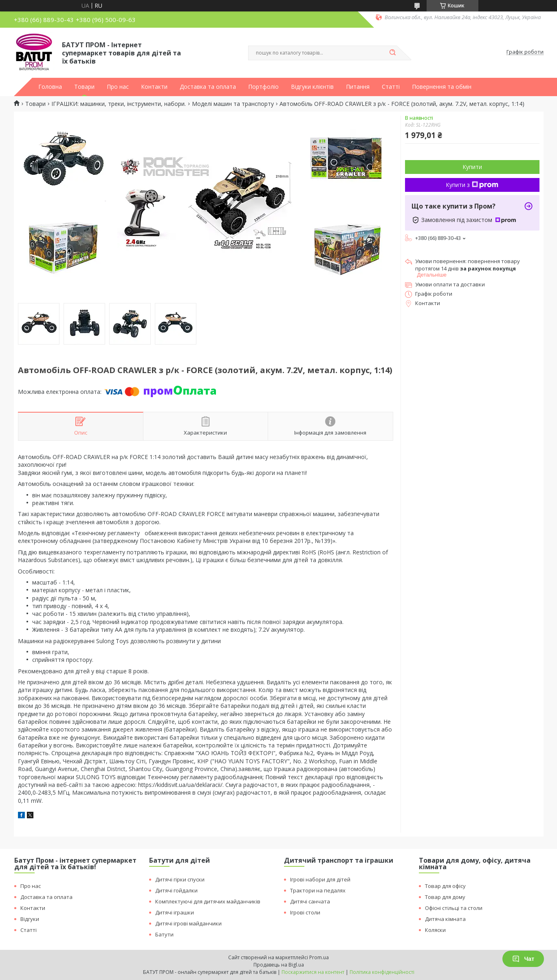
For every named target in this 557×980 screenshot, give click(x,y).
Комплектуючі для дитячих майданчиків (208, 901)
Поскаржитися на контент (313, 972)
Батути (164, 934)
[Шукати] (393, 53)
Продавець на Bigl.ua (279, 965)
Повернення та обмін (442, 87)
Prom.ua (319, 957)
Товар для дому (445, 897)
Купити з (472, 185)
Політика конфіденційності (382, 972)
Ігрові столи (305, 912)
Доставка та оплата (208, 87)
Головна (50, 87)
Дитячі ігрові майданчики (188, 923)
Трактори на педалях (318, 890)
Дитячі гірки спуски (180, 879)
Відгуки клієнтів (312, 87)
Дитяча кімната (445, 919)
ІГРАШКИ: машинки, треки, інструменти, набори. (119, 104)
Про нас (118, 87)
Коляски (435, 930)
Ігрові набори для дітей (320, 879)
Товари (84, 87)
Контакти (154, 87)
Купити (472, 167)
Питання (358, 87)
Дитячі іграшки (175, 912)
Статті (391, 87)
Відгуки (30, 919)
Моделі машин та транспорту (233, 104)
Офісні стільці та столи (454, 908)
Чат (523, 959)
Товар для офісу (445, 886)
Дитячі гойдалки (176, 890)
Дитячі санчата (310, 901)
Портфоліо (263, 87)
